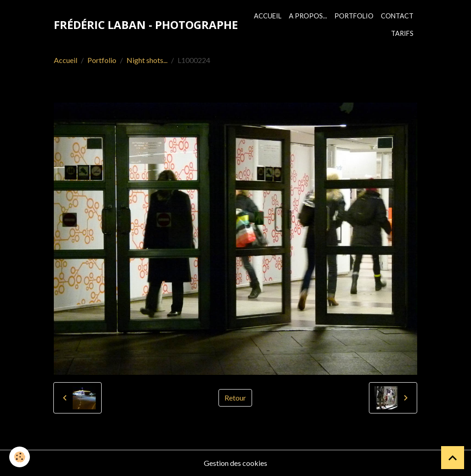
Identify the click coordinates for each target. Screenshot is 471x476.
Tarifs (402, 33)
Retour (235, 398)
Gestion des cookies (235, 463)
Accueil (268, 16)
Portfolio (354, 16)
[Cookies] (20, 457)
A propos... (308, 16)
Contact (397, 16)
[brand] (146, 25)
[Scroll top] (453, 458)
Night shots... (147, 60)
